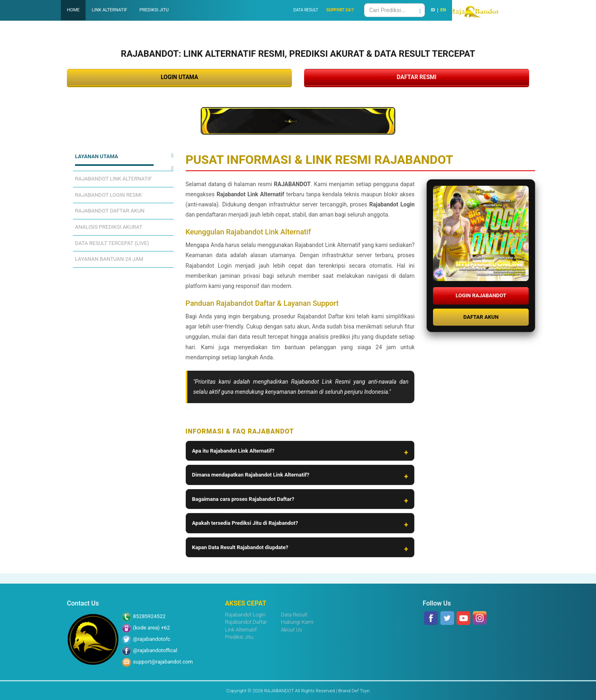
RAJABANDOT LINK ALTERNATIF (114, 179)
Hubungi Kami (297, 622)
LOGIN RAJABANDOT (481, 295)
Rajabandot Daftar (246, 622)
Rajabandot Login (245, 615)
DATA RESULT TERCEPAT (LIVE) (112, 243)
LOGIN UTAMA (179, 77)
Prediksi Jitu (239, 637)
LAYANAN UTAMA (96, 156)
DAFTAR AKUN (481, 317)
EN (443, 10)
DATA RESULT (306, 10)
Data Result (294, 615)
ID (433, 10)
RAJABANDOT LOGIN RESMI (108, 195)
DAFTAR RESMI (417, 77)
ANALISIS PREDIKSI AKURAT (109, 227)
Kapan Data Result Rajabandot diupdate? (240, 547)
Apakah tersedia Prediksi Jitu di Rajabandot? (245, 523)
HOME (73, 10)
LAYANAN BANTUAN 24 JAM (109, 259)
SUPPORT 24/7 (340, 10)
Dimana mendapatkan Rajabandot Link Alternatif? (251, 475)
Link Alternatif (241, 630)
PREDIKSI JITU (154, 10)
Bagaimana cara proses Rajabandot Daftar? (243, 499)
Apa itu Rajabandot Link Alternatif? (233, 451)
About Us (292, 630)
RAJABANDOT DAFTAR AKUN (110, 211)
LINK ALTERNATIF (109, 10)
